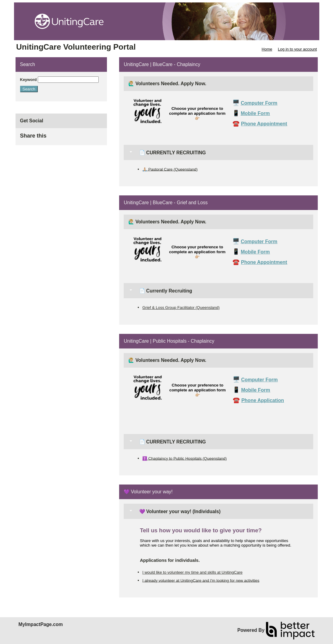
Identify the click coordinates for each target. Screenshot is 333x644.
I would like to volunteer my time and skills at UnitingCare (192, 572)
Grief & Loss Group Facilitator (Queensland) (181, 308)
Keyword (28, 80)
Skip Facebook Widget (66, 138)
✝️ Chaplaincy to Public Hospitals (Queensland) (184, 458)
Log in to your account (297, 49)
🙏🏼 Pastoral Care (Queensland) (170, 169)
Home (267, 49)
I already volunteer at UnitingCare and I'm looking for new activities (201, 580)
